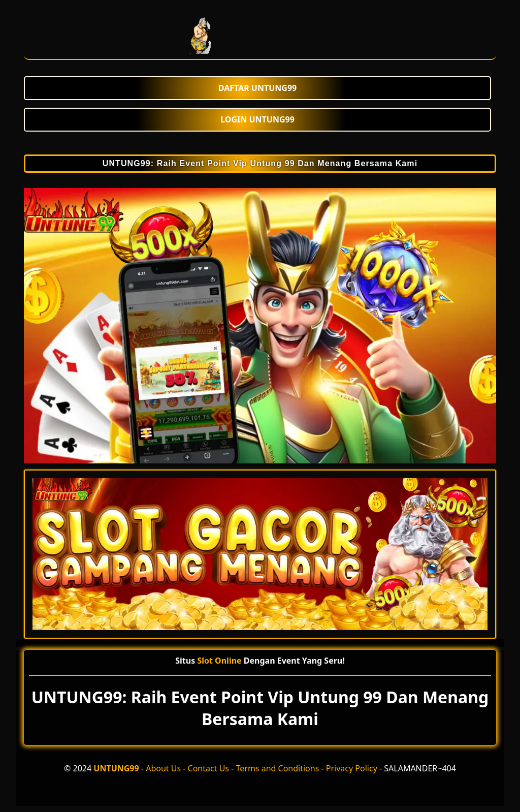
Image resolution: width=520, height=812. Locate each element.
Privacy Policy (352, 768)
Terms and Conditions (277, 768)
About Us (163, 768)
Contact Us (208, 768)
